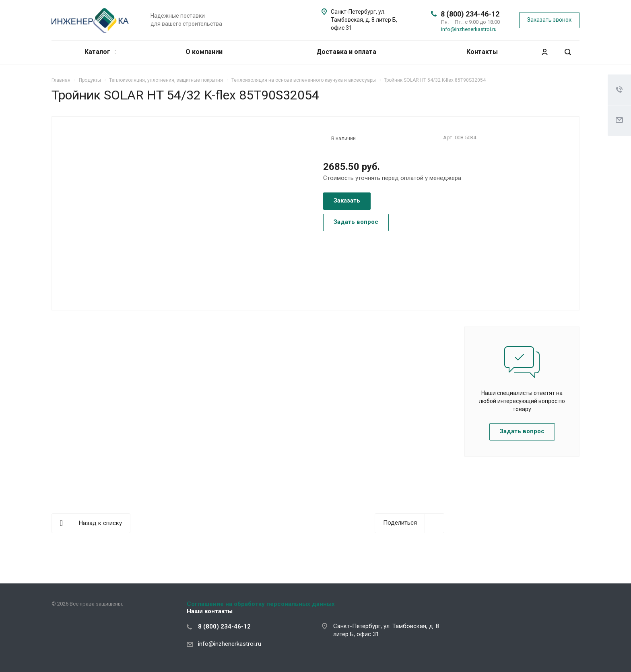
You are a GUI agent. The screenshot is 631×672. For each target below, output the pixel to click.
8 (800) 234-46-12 (470, 14)
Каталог (100, 52)
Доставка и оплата (346, 52)
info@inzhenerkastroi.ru (469, 29)
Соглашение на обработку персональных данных (261, 604)
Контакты (482, 52)
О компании (204, 52)
